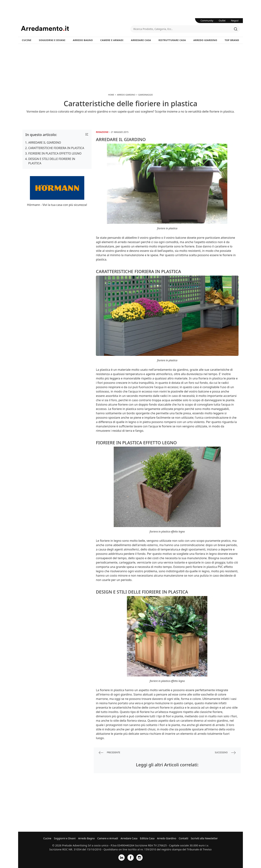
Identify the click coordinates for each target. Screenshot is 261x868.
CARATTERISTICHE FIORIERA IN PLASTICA (56, 148)
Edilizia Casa (147, 838)
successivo (225, 753)
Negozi (235, 21)
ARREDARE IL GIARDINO (45, 143)
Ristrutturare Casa (172, 40)
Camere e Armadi (112, 40)
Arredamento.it (76, 28)
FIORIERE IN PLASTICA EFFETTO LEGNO (55, 153)
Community (207, 21)
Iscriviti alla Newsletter (204, 838)
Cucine (27, 40)
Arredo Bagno (83, 40)
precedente (109, 753)
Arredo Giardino (205, 40)
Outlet (222, 21)
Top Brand (232, 40)
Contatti (184, 838)
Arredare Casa (141, 40)
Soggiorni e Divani (52, 40)
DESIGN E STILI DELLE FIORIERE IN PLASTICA (52, 161)
